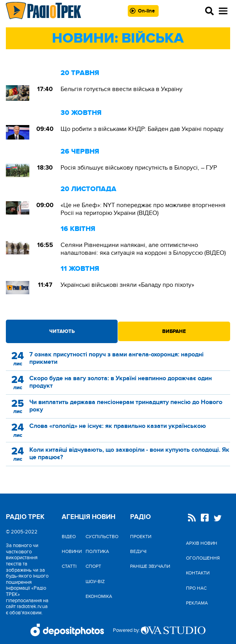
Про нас (196, 588)
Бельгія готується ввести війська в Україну (122, 89)
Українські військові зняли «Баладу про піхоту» (127, 285)
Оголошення (203, 558)
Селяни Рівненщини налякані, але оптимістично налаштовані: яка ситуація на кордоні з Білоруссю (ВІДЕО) (143, 249)
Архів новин (202, 543)
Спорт (93, 566)
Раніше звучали (150, 566)
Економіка (99, 596)
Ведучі (138, 551)
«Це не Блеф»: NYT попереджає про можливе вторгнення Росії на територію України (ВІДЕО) (143, 209)
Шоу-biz (95, 581)
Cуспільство (102, 537)
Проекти (141, 537)
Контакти (198, 573)
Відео (69, 537)
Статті (69, 566)
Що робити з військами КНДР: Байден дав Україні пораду (142, 129)
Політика (97, 551)
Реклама (197, 603)
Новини (72, 551)
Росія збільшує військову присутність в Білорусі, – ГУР (139, 168)
